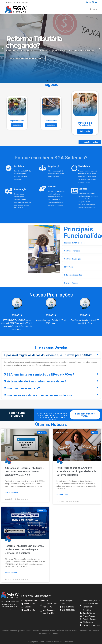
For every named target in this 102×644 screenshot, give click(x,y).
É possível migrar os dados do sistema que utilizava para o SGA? (48, 355)
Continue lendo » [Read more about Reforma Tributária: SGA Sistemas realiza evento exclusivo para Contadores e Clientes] (11, 572)
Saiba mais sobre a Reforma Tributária (26, 58)
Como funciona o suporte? (22, 388)
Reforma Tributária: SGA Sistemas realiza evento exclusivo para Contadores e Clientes (24, 549)
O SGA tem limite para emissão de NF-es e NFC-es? (39, 374)
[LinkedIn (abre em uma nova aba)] (93, 2)
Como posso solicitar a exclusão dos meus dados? (38, 395)
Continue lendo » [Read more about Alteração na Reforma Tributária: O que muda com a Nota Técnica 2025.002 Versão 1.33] (11, 492)
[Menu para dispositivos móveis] (93, 9)
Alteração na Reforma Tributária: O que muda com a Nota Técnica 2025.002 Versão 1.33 (25, 472)
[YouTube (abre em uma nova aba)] (96, 2)
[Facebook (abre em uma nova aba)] (87, 2)
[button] (3, 48)
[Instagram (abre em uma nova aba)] (90, 2)
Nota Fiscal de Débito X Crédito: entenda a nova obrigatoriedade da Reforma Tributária (76, 471)
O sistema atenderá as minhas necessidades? (35, 381)
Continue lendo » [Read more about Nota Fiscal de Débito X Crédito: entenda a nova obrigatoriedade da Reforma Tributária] (63, 495)
